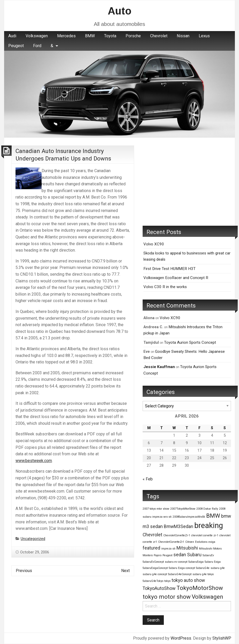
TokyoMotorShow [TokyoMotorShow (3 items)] (200, 588)
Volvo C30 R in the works (165, 287)
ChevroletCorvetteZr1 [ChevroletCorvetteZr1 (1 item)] (171, 542)
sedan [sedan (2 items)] (180, 555)
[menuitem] (12, 36)
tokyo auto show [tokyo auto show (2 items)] (188, 580)
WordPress (181, 638)
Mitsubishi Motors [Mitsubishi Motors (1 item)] (210, 549)
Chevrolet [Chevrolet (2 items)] (152, 535)
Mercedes (66, 36)
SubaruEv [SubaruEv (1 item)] (208, 555)
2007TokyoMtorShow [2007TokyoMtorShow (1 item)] (183, 509)
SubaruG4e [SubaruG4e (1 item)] (203, 568)
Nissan (183, 36)
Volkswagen (37, 36)
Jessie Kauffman (159, 367)
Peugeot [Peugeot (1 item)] (167, 555)
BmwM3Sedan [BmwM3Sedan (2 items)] (179, 526)
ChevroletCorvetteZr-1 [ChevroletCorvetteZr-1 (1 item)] (177, 535)
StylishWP (222, 638)
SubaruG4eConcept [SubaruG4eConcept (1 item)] (180, 574)
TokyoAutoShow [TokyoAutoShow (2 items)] (159, 588)
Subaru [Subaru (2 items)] (194, 555)
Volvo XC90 (154, 244)
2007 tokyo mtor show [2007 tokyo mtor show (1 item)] (156, 509)
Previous (24, 571)
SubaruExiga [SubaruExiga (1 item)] (196, 562)
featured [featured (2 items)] (151, 548)
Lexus (204, 36)
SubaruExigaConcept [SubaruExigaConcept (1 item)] (155, 568)
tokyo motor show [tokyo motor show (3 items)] (167, 597)
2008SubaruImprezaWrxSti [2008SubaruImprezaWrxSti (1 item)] (189, 517)
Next (125, 571)
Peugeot (16, 46)
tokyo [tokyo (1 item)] (167, 581)
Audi (12, 36)
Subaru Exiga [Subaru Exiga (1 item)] (213, 562)
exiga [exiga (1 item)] (212, 542)
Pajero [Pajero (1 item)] (158, 555)
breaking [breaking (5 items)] (209, 525)
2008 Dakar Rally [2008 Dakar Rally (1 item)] (207, 509)
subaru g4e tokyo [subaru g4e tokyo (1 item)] (203, 574)
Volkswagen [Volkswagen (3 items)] (207, 597)
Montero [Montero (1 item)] (148, 555)
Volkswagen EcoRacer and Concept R (176, 278)
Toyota (110, 36)
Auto (120, 11)
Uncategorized (33, 539)
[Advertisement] (187, 182)
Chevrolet (159, 36)
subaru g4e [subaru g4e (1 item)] (218, 568)
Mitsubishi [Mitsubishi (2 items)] (187, 548)
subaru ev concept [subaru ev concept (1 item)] (176, 562)
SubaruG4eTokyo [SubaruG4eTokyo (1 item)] (153, 581)
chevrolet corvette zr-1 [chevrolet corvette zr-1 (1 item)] (205, 535)
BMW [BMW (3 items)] (213, 516)
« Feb (148, 479)
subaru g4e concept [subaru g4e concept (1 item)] (155, 574)
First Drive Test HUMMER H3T (169, 269)
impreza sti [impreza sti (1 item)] (168, 549)
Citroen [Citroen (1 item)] (190, 542)
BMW (90, 36)
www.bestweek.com (34, 461)
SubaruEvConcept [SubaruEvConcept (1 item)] (153, 562)
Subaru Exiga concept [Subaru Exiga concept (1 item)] (182, 568)
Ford (37, 46)
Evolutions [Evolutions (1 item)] (201, 542)
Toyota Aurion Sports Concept (190, 342)
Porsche (133, 36)
